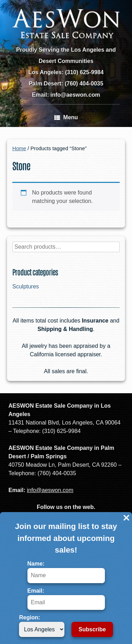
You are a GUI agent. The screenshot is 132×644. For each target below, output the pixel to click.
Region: (42, 626)
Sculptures (26, 286)
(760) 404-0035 (84, 84)
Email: (66, 599)
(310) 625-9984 (84, 72)
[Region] (42, 629)
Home (19, 148)
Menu (66, 117)
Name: (66, 572)
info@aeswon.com (50, 490)
